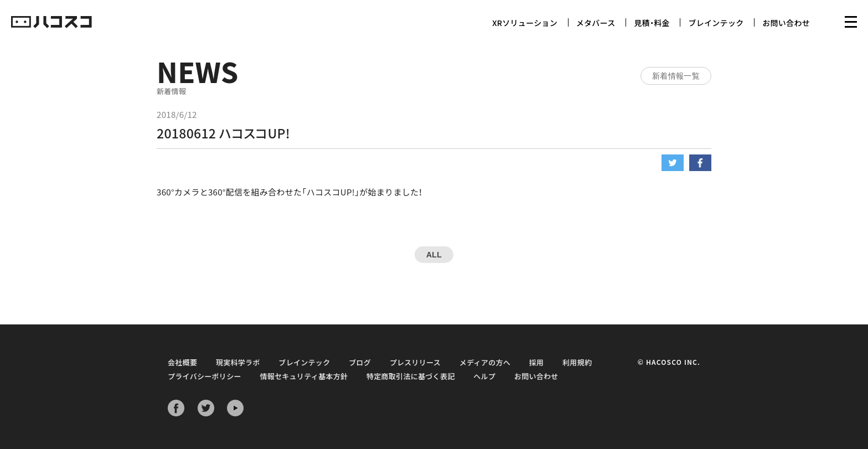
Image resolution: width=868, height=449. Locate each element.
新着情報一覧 (676, 76)
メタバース (596, 23)
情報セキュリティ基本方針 (304, 376)
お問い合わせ (786, 23)
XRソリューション (525, 23)
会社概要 (182, 362)
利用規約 (577, 362)
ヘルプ (484, 376)
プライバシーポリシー (205, 376)
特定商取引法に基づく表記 (411, 376)
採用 (537, 362)
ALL (434, 255)
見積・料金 (652, 23)
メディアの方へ (485, 362)
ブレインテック (716, 23)
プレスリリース (415, 362)
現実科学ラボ (238, 362)
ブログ (360, 362)
